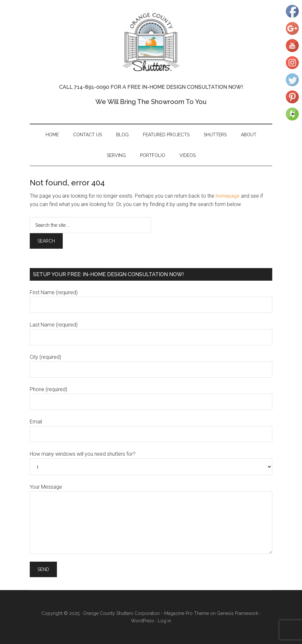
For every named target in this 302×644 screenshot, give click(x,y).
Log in (164, 621)
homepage (228, 196)
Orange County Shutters (151, 42)
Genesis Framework (238, 613)
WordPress (143, 621)
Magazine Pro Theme (187, 613)
